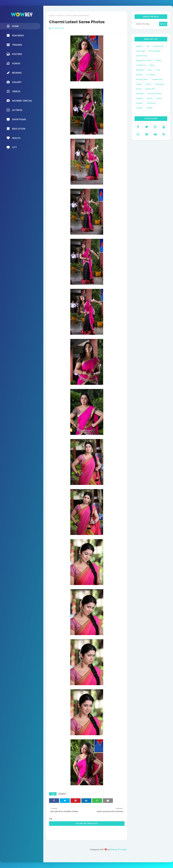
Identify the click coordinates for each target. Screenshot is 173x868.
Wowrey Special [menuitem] (19, 101)
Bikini (152, 65)
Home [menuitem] (13, 26)
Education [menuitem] (16, 129)
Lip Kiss (150, 98)
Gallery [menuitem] (14, 82)
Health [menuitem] (13, 138)
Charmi (59, 16)
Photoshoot (158, 46)
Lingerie (139, 98)
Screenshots (157, 79)
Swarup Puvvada (118, 849)
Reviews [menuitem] (14, 73)
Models (139, 75)
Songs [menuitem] (13, 63)
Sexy (150, 70)
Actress (139, 46)
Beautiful (140, 70)
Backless (140, 94)
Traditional (141, 65)
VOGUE (149, 108)
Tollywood (151, 103)
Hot (148, 46)
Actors (148, 84)
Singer (139, 84)
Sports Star (150, 89)
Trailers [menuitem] (14, 45)
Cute (158, 70)
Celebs (158, 60)
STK (52, 28)
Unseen (139, 108)
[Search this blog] (147, 24)
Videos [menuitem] (13, 91)
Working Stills (142, 79)
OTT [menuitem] (12, 147)
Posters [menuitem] (14, 54)
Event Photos (142, 56)
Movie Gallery (155, 51)
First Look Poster (155, 94)
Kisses (139, 89)
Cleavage (141, 51)
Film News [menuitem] (15, 35)
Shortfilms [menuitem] (16, 119)
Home (52, 16)
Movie (159, 98)
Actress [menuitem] (14, 110)
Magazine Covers (144, 60)
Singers (139, 103)
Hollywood (160, 84)
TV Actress (151, 75)
